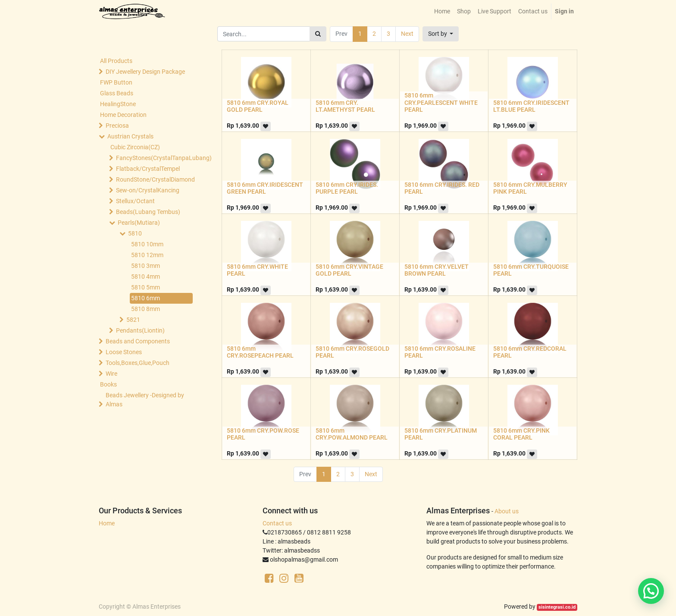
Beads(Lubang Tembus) (148, 212)
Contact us (277, 523)
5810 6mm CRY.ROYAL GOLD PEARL (258, 106)
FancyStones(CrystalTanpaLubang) (155, 158)
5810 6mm (146, 298)
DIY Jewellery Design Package (145, 72)
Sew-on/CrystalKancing (148, 190)
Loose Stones (124, 352)
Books (108, 384)
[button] (441, 34)
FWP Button (116, 82)
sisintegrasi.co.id (557, 607)
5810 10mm (147, 244)
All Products (116, 61)
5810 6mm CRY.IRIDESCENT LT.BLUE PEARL (531, 106)
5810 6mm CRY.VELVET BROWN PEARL (437, 270)
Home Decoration (123, 115)
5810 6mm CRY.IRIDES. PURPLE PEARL (347, 188)
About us (507, 511)
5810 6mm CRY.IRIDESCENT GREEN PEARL (265, 188)
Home (107, 523)
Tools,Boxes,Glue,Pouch (138, 363)
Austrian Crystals (130, 136)
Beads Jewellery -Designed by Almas (145, 400)
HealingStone (118, 104)
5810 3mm (146, 266)
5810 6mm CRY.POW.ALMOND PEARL (352, 434)
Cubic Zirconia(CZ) (135, 147)
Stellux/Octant (135, 201)
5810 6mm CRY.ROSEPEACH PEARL (260, 352)
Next (407, 34)
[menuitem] (442, 11)
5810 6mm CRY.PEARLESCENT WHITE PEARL (441, 103)
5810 (135, 233)
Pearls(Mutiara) (139, 223)
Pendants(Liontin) (140, 330)
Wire (111, 374)
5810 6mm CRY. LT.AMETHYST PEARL (345, 106)
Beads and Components (138, 341)
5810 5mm (146, 287)
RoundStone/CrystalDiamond (155, 179)
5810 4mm (146, 277)
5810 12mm (147, 255)
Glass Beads (117, 93)
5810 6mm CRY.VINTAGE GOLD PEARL (349, 270)
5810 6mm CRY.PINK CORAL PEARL (521, 434)
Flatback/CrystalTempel (148, 169)
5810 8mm (146, 309)
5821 (133, 320)
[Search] (318, 34)
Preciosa (117, 126)
